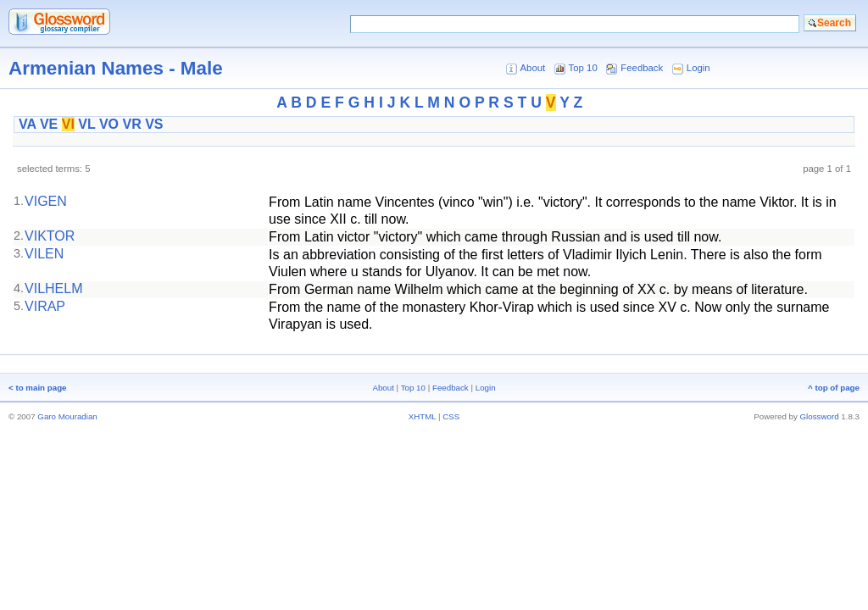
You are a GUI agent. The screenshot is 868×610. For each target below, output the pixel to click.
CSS (451, 416)
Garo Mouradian (67, 416)
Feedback (642, 68)
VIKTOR (50, 236)
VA (27, 124)
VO (109, 124)
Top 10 (583, 68)
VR (131, 124)
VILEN (44, 254)
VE (49, 124)
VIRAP (45, 306)
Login (698, 68)
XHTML (423, 416)
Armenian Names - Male (116, 68)
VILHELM (53, 288)
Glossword (820, 416)
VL (86, 124)
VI (68, 124)
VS (154, 124)
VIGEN (46, 201)
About (532, 68)
